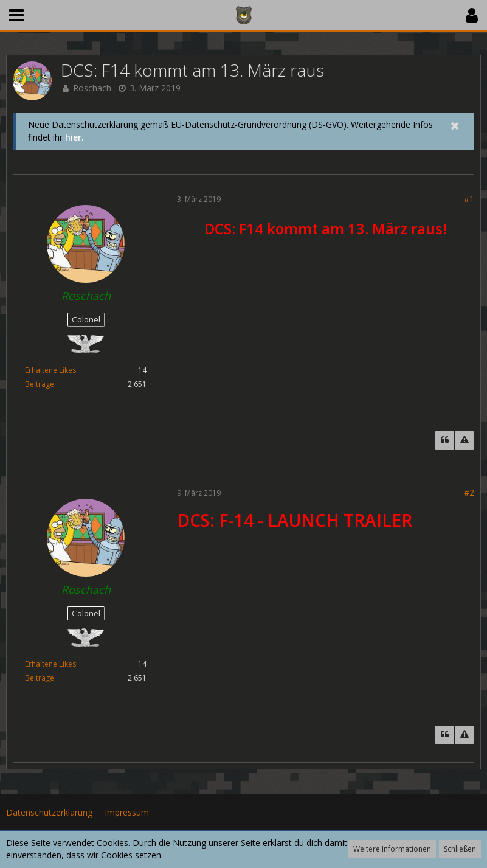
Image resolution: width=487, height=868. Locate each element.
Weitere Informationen (392, 849)
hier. (74, 137)
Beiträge (40, 384)
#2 (469, 492)
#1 (469, 199)
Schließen (460, 849)
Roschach (92, 88)
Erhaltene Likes (50, 370)
